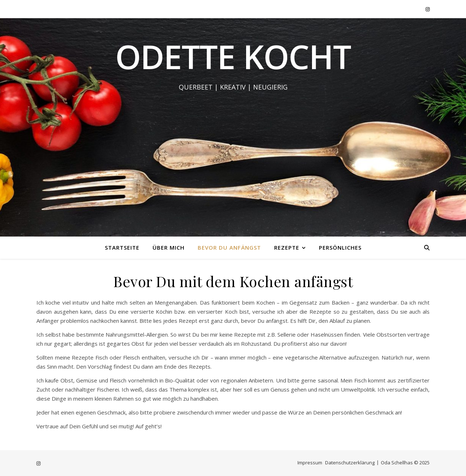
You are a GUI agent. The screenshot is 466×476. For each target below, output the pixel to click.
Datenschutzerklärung (350, 463)
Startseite (122, 247)
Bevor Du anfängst (229, 247)
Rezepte (287, 247)
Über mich (169, 247)
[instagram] (428, 9)
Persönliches (340, 247)
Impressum (310, 463)
